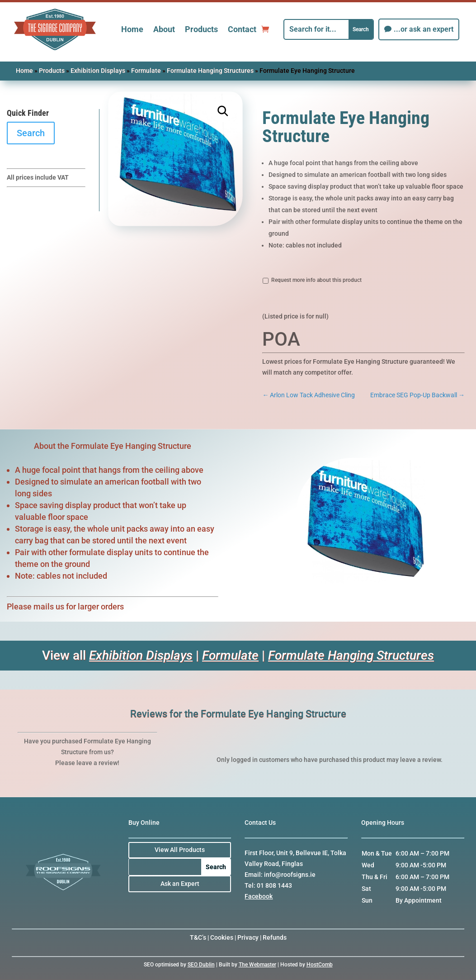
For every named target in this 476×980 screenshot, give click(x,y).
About (164, 29)
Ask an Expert (180, 884)
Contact (242, 29)
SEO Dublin (201, 965)
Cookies (222, 937)
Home (132, 29)
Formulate (146, 71)
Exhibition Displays (98, 71)
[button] (223, 112)
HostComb (320, 965)
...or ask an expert (424, 29)
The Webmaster (257, 965)
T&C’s (198, 937)
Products (201, 29)
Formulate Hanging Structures (210, 71)
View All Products (180, 850)
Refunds (275, 937)
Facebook (259, 896)
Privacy (248, 937)
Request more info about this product (316, 280)
